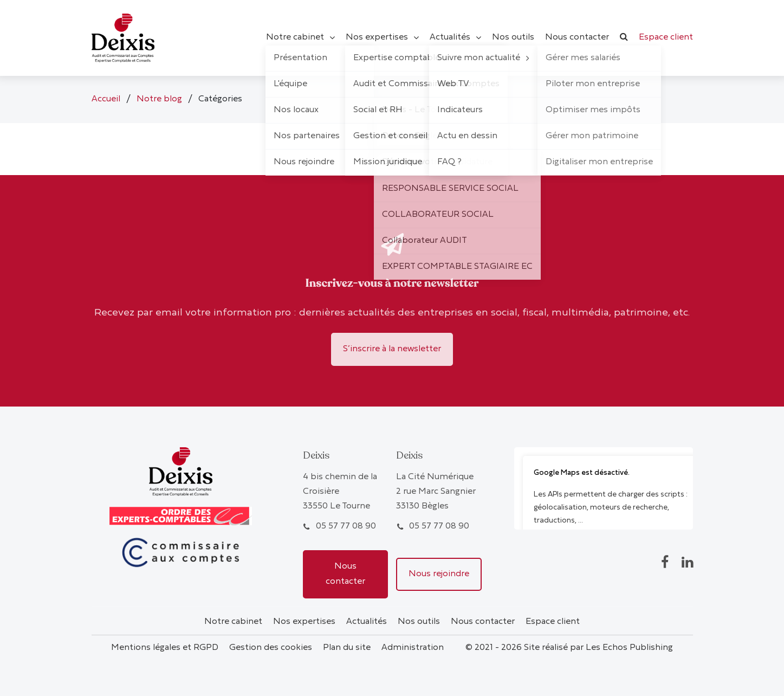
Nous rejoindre (439, 574)
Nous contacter (345, 574)
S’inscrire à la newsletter (392, 349)
